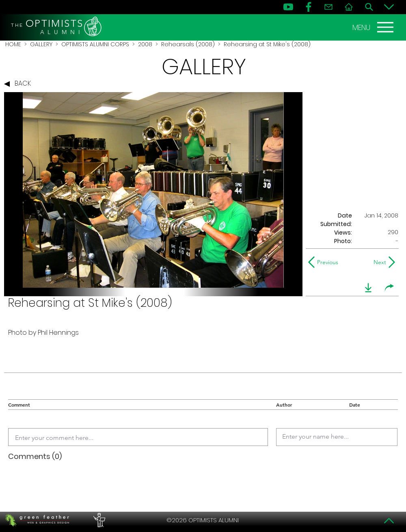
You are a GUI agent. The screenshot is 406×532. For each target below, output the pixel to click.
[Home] (349, 7)
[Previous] (325, 262)
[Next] (378, 262)
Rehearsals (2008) (188, 44)
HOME (13, 44)
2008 (145, 44)
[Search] (369, 7)
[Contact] (328, 7)
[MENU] (374, 27)
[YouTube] (288, 7)
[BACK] (19, 84)
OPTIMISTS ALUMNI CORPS (95, 44)
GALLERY (41, 44)
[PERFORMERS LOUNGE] (98, 520)
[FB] (309, 7)
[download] (368, 288)
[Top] (389, 521)
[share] (389, 288)
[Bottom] (389, 7)
